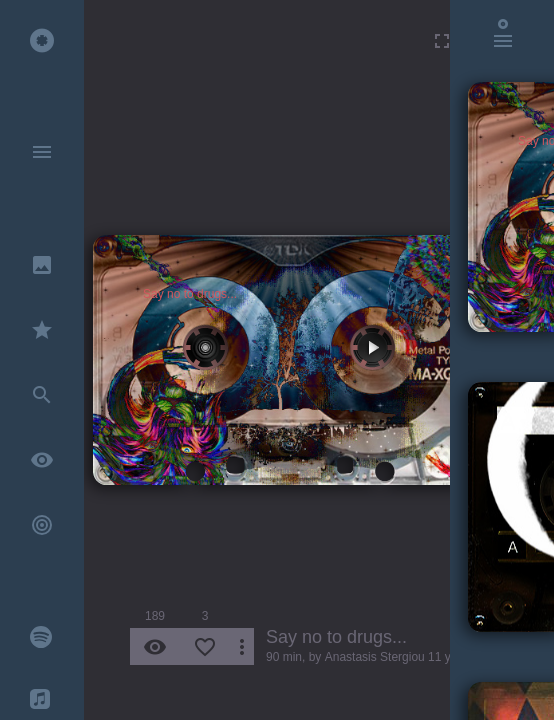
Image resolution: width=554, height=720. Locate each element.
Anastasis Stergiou (375, 657)
